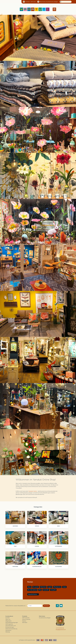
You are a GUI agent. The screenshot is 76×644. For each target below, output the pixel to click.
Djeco (29, 587)
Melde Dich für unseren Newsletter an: (16, 605)
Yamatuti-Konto (33, 491)
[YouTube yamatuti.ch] (61, 605)
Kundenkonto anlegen (45, 617)
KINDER (37, 546)
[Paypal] (55, 640)
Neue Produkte (26, 619)
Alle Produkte (26, 617)
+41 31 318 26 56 (60, 628)
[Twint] (51, 640)
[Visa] (38, 640)
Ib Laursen (36, 587)
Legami (50, 587)
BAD (58, 526)
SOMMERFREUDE (37, 566)
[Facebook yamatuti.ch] (57, 605)
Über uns (8, 619)
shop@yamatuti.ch (61, 629)
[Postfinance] (46, 640)
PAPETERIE (15, 566)
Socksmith (46, 589)
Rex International (32, 589)
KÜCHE (37, 526)
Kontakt (8, 617)
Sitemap (8, 632)
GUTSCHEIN (58, 566)
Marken (24, 621)
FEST (15, 546)
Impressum (8, 630)
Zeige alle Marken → (33, 594)
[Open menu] (54, 9)
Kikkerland (43, 587)
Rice (40, 589)
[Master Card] (42, 640)
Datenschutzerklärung (11, 628)
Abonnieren (46, 605)
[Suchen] (66, 2)
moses (64, 587)
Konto (49, 2)
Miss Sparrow (57, 587)
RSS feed (25, 622)
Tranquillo (53, 589)
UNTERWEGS (58, 546)
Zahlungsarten (9, 624)
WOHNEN (15, 526)
